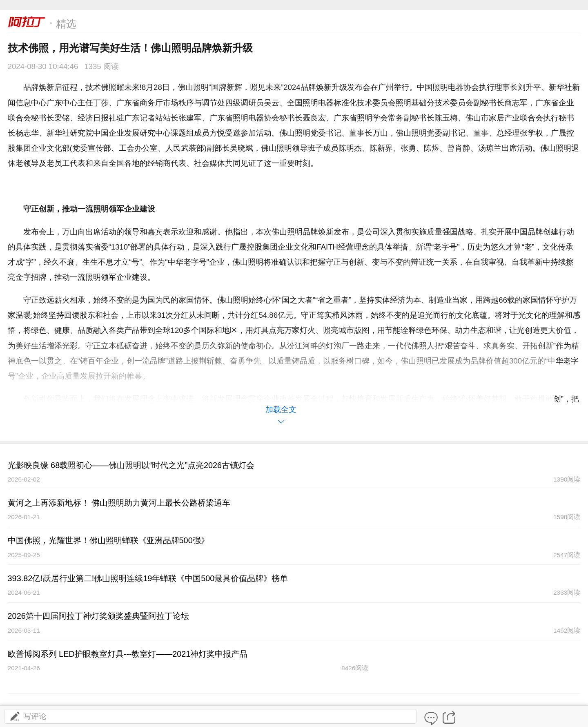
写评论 (28, 716)
